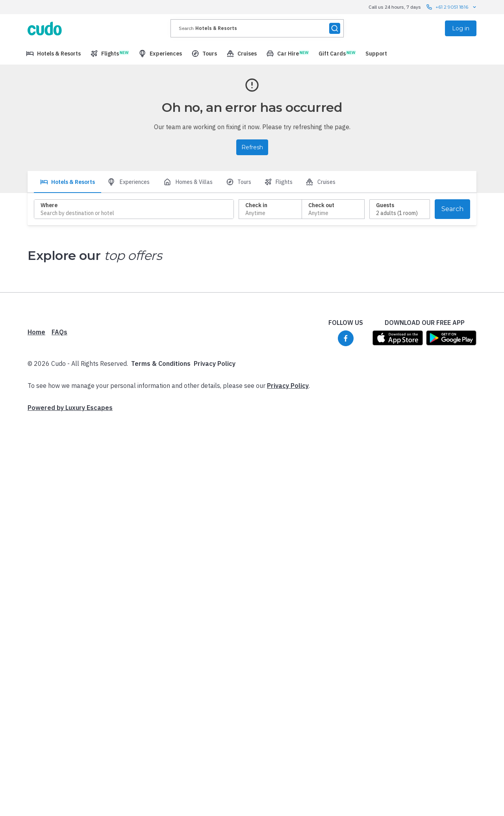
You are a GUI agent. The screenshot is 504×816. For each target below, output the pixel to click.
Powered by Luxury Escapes (70, 408)
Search (452, 209)
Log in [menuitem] (461, 28)
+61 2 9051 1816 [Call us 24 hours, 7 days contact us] (452, 7)
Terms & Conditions (161, 363)
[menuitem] (53, 54)
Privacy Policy (215, 363)
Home (36, 332)
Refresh (252, 147)
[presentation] (257, 28)
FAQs (59, 332)
